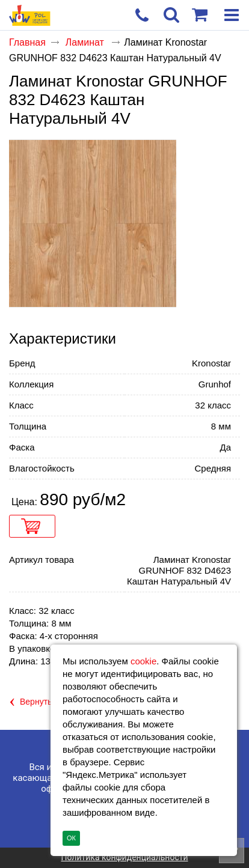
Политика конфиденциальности (124, 857)
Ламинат (86, 42)
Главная (27, 42)
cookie (143, 661)
